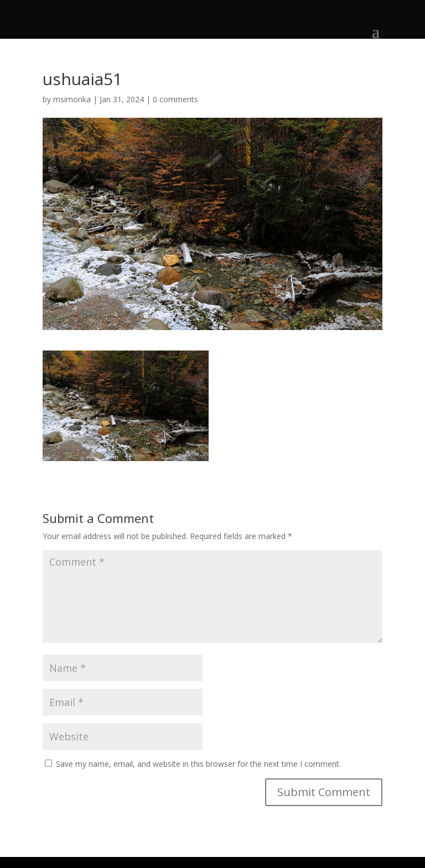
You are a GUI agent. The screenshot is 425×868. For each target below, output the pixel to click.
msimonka (72, 99)
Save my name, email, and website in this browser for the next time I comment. (198, 764)
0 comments (175, 99)
